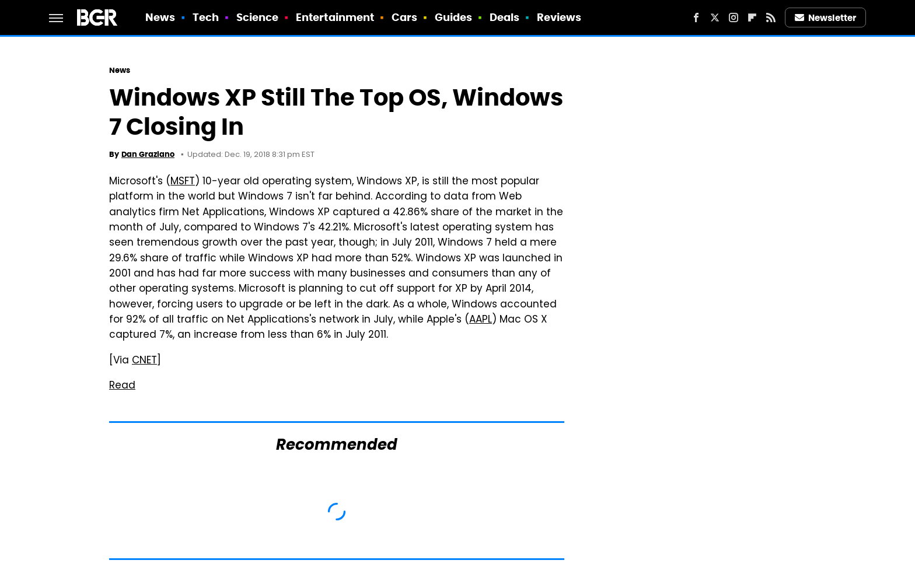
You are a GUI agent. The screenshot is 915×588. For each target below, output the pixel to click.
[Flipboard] (752, 17)
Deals (505, 17)
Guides (454, 17)
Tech (206, 17)
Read (122, 386)
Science (258, 17)
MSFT (183, 182)
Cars (404, 17)
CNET (144, 361)
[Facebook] (696, 17)
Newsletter (826, 18)
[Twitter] (715, 17)
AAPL (481, 320)
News (160, 17)
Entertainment (335, 17)
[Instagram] (734, 17)
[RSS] (771, 17)
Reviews (559, 17)
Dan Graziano (148, 154)
